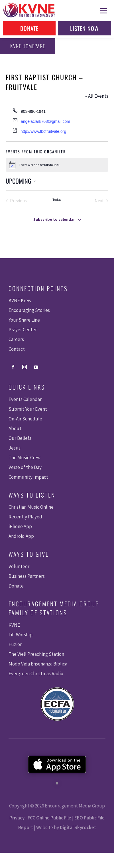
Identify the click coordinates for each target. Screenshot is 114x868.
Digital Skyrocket (78, 827)
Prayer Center (23, 330)
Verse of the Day (25, 467)
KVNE (14, 625)
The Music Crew (25, 458)
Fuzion (16, 644)
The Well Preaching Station (36, 654)
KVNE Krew (20, 300)
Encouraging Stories (29, 310)
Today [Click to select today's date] (57, 200)
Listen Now (85, 28)
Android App (21, 536)
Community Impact (28, 477)
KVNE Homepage (28, 46)
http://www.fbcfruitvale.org (43, 131)
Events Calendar (25, 399)
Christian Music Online (31, 507)
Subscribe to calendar (54, 219)
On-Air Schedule (25, 419)
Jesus (15, 448)
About (15, 428)
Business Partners (27, 576)
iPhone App (20, 526)
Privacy (17, 818)
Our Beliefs (20, 438)
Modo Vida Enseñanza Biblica (38, 664)
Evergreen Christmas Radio (36, 673)
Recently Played (25, 517)
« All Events (97, 96)
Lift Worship (21, 635)
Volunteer (19, 566)
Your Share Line (24, 320)
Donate (29, 28)
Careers (16, 339)
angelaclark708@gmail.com (45, 121)
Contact (17, 349)
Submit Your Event (28, 409)
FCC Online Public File (49, 818)
